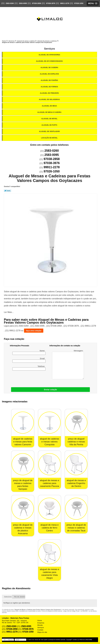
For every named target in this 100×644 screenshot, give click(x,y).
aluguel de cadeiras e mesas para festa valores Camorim (23, 442)
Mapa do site (42, 632)
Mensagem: (68, 364)
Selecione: (8, 597)
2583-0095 (23, 3)
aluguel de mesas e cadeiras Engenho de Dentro (76, 483)
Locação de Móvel (50, 138)
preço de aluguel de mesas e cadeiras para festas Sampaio (23, 485)
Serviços (49, 49)
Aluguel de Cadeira (50, 68)
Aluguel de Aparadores (49, 55)
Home (40, 620)
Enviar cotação (51, 390)
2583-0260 (10, 3)
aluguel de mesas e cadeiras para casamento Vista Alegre (49, 574)
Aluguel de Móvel (50, 119)
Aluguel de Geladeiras (50, 100)
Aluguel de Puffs (50, 125)
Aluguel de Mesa (50, 106)
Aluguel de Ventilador (49, 131)
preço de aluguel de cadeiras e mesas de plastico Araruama (23, 529)
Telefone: (29, 368)
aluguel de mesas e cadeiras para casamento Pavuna (49, 483)
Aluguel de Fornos (50, 87)
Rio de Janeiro (20, 597)
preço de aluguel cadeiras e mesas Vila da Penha (76, 442)
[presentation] (26, 378)
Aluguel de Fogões (50, 80)
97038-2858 (37, 3)
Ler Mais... (9, 312)
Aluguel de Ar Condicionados (50, 61)
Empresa (41, 623)
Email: (29, 360)
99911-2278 (65, 3)
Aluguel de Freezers (49, 93)
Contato (40, 630)
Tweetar (7, 191)
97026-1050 (79, 3)
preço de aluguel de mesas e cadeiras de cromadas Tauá (76, 528)
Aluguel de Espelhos (50, 74)
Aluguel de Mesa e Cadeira (50, 112)
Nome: (29, 352)
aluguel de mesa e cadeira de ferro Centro (50, 528)
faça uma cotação (34, 331)
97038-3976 (51, 3)
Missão (40, 625)
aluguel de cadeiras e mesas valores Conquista (49, 442)
